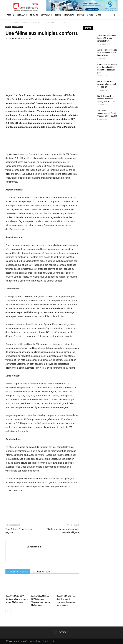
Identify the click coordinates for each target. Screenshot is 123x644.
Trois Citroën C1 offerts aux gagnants (19, 531)
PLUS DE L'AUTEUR (41, 572)
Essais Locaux (28, 22)
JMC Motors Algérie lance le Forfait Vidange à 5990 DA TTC (107, 113)
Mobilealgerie (49, 641)
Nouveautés (47, 15)
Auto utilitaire (35, 641)
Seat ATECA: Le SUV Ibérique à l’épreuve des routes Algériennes (17, 599)
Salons (81, 15)
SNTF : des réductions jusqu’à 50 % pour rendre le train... (107, 38)
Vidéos (90, 15)
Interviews (69, 15)
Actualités (22, 15)
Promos (34, 15)
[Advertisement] (100, 142)
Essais (58, 15)
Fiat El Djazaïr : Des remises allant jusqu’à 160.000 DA (107, 84)
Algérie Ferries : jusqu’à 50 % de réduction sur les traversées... (107, 53)
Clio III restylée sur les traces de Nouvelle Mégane (63, 531)
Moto (99, 15)
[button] (114, 15)
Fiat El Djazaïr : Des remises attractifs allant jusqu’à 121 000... (107, 99)
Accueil (10, 15)
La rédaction (15, 38)
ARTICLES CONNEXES (18, 572)
